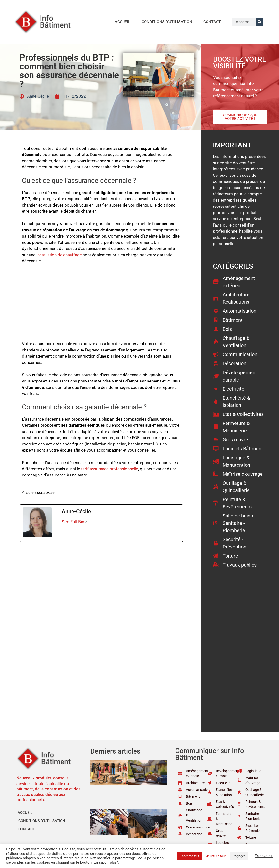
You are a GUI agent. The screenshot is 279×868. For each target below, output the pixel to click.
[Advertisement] (101, 305)
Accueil (123, 22)
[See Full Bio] (86, 522)
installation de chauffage (59, 255)
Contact (212, 22)
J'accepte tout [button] (189, 856)
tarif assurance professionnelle (110, 469)
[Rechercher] (259, 22)
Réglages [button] (239, 856)
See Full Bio (73, 522)
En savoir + (264, 856)
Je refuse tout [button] (216, 856)
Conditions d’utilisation (167, 22)
